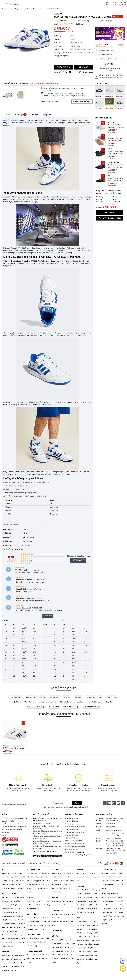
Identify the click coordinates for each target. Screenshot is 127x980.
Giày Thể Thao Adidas (12, 120)
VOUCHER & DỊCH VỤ (34, 869)
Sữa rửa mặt (31, 697)
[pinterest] (114, 803)
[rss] (123, 803)
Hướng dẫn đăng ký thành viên (75, 846)
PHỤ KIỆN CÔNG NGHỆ (34, 951)
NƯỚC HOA (56, 869)
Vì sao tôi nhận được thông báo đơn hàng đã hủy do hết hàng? (47, 837)
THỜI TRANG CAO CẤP (10, 894)
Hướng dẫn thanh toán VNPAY (12, 830)
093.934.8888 (121, 2)
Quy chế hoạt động (8, 821)
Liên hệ (4, 835)
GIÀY (78, 918)
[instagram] (109, 803)
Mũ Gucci (67, 697)
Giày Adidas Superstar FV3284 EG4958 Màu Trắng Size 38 (15, 747)
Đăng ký (110, 70)
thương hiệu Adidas (24, 123)
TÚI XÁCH (5, 869)
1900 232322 (122, 5)
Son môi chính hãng (94, 702)
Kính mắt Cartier (66, 702)
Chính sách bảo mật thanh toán (75, 832)
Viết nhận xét (78, 560)
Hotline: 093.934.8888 (110, 218)
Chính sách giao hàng (72, 824)
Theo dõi (121, 46)
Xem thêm (47, 616)
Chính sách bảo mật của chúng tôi (77, 807)
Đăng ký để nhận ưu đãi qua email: (14, 805)
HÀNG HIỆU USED (58, 931)
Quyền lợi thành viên (71, 849)
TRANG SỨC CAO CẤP (109, 869)
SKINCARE (6, 952)
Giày (87, 21)
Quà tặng (17, 702)
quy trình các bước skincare (46, 702)
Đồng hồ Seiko (54, 707)
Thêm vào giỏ (64, 67)
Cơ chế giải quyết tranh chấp (74, 841)
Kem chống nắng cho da (91, 707)
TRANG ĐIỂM (81, 886)
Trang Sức (28, 702)
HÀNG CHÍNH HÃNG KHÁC (110, 894)
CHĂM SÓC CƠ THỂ (33, 935)
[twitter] (118, 803)
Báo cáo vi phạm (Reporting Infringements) (79, 855)
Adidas (12, 9)
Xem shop (110, 64)
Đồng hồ (43, 697)
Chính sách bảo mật (71, 835)
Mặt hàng (8, 529)
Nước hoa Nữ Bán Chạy (36, 707)
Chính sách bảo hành (72, 821)
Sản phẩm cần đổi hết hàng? (43, 823)
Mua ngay (83, 67)
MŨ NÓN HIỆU (31, 914)
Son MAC (78, 697)
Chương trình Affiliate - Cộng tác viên (14, 827)
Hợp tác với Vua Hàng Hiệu (11, 824)
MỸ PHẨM (55, 936)
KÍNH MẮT (55, 897)
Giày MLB (109, 702)
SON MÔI (80, 869)
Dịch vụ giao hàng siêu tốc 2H (74, 844)
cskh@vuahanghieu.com (114, 830)
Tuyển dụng (6, 832)
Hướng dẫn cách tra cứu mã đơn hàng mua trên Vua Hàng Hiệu (47, 819)
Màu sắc (7, 537)
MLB (101, 697)
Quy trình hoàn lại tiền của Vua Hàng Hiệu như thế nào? (47, 847)
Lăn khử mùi (90, 697)
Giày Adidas (19, 9)
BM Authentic (103, 44)
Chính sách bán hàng (72, 818)
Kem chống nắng (16, 697)
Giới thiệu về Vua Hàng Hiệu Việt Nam (15, 818)
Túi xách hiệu (55, 697)
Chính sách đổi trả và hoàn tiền (75, 827)
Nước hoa (79, 702)
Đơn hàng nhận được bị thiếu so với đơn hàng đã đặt (47, 827)
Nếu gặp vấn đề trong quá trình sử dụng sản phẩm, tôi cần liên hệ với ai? (48, 842)
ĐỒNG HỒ (30, 897)
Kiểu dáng (8, 541)
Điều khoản (22, 863)
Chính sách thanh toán (72, 830)
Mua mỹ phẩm (112, 697)
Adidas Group (71, 197)
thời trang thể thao (50, 250)
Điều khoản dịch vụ (71, 838)
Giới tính (7, 533)
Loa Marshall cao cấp (71, 707)
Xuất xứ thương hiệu (12, 549)
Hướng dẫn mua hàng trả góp (74, 852)
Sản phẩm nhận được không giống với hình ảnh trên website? (48, 832)
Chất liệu (7, 545)
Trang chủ (5, 9)
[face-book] (105, 803)
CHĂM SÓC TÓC (57, 910)
